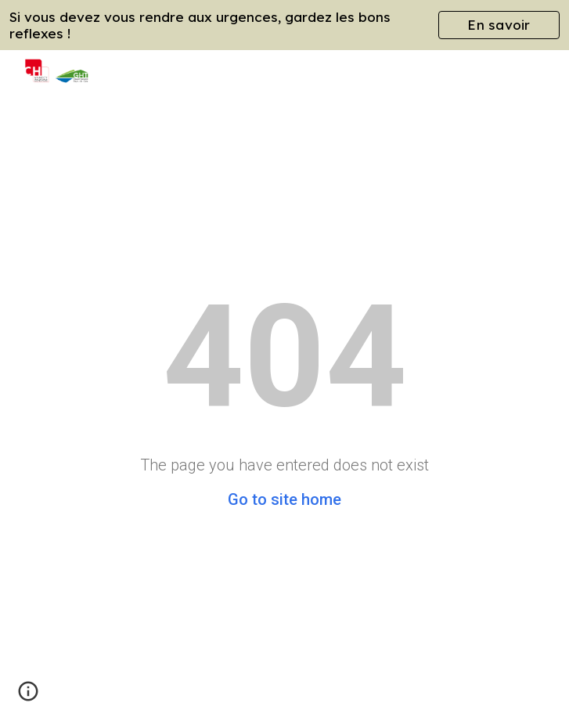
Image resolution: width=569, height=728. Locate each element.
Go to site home (284, 499)
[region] (284, 25)
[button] (28, 697)
